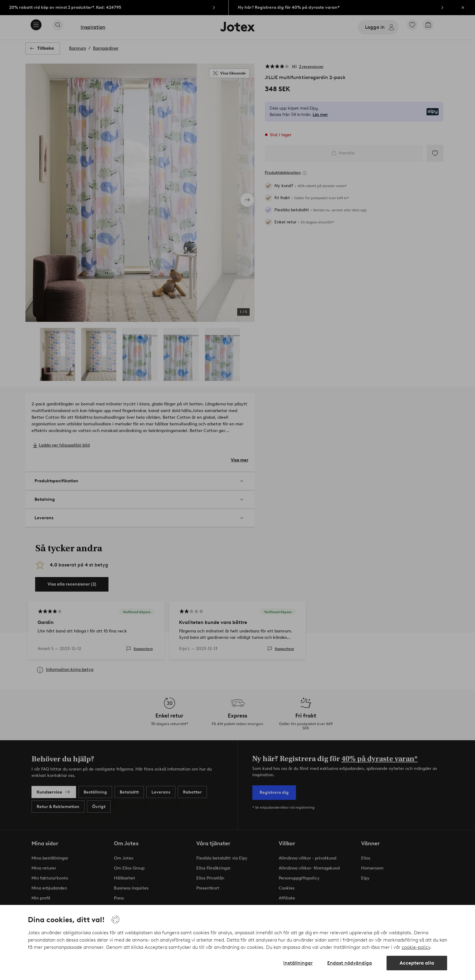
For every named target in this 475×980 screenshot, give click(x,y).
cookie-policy (416, 947)
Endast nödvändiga (350, 963)
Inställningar (298, 963)
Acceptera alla (417, 963)
